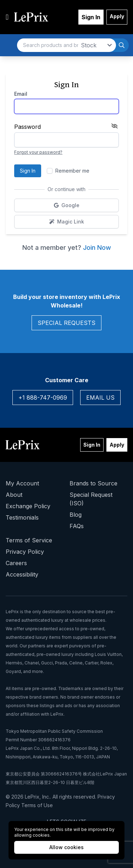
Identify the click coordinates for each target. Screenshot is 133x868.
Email (21, 94)
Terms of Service (29, 540)
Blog (76, 515)
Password (27, 127)
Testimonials (22, 517)
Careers (16, 563)
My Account (22, 483)
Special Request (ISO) (91, 499)
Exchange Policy (28, 506)
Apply (117, 16)
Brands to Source (93, 483)
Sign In (91, 17)
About (14, 495)
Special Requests (66, 323)
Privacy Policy (25, 552)
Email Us (100, 398)
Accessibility (22, 574)
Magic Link (84, 223)
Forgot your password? (38, 152)
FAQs (77, 526)
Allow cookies (66, 847)
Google (85, 207)
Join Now (97, 248)
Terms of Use (37, 805)
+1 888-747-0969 (43, 398)
